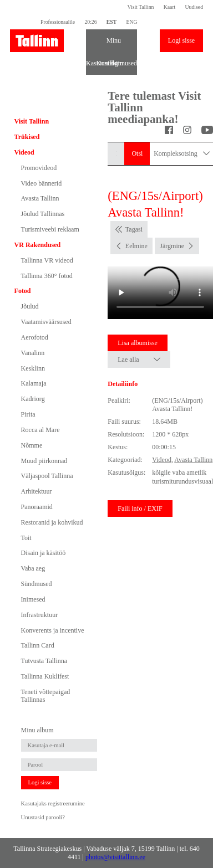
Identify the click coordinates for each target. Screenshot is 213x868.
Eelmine (136, 246)
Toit (26, 538)
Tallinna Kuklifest (45, 676)
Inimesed (33, 599)
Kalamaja (34, 383)
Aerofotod (35, 337)
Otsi (137, 153)
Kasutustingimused (91, 63)
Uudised (194, 7)
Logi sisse (181, 40)
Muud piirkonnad (44, 461)
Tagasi (134, 229)
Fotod (23, 291)
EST (111, 22)
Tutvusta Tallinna (44, 661)
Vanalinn (33, 353)
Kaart (170, 7)
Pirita (28, 414)
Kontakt (102, 63)
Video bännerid (42, 183)
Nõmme (32, 445)
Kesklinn (33, 368)
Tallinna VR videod (47, 260)
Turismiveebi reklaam (50, 229)
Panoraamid (37, 507)
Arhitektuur (37, 491)
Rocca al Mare (40, 430)
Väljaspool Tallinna (47, 476)
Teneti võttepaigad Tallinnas (46, 696)
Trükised (27, 137)
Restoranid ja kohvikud (52, 522)
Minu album (111, 44)
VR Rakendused (38, 245)
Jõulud (30, 306)
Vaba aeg (33, 568)
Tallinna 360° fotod (47, 276)
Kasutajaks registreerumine (53, 803)
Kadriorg (33, 399)
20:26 (90, 22)
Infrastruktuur (40, 615)
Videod (24, 152)
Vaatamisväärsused (46, 322)
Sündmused (37, 584)
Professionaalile (58, 22)
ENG (131, 22)
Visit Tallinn (141, 7)
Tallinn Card (38, 645)
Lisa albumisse (138, 343)
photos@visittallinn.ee (115, 857)
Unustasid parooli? (43, 817)
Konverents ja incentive (53, 630)
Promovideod (39, 168)
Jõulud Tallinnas (43, 214)
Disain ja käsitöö (44, 553)
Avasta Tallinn (40, 198)
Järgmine (172, 246)
